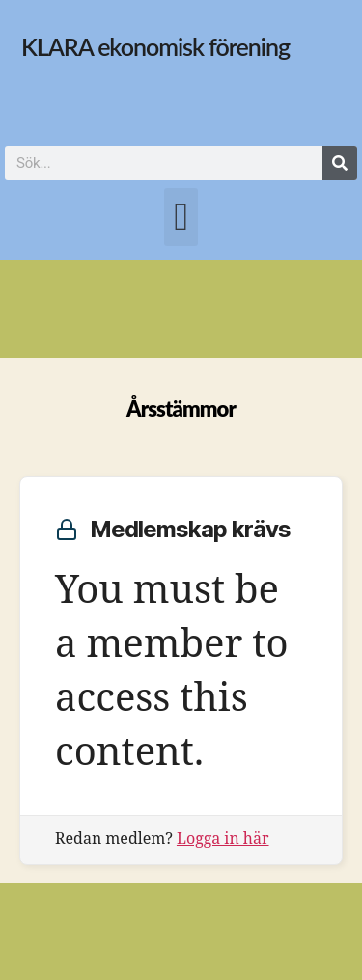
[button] (181, 217)
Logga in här (223, 839)
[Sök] (340, 163)
